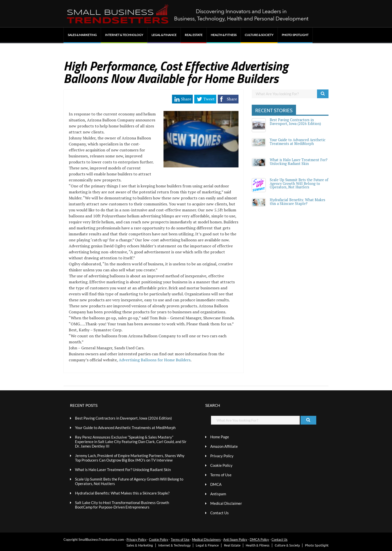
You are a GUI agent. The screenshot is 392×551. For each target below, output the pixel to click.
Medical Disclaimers (206, 540)
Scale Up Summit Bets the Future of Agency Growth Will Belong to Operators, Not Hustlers (299, 183)
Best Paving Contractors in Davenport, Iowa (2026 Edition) (295, 122)
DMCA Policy (259, 540)
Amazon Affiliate (224, 446)
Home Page (220, 437)
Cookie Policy (221, 465)
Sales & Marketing (82, 35)
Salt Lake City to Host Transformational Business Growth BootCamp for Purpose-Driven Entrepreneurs (122, 505)
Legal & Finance (164, 35)
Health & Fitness (224, 35)
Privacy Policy (222, 456)
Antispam (218, 494)
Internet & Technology (124, 35)
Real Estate (194, 35)
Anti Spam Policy (235, 540)
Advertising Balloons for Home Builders (155, 360)
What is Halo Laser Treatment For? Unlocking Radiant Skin (299, 162)
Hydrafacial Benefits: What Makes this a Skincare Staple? (297, 202)
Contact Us (219, 513)
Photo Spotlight (295, 35)
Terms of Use (221, 475)
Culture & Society (259, 35)
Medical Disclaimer (226, 503)
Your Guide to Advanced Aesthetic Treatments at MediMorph (298, 142)
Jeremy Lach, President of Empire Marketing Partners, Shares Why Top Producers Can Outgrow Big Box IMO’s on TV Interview (130, 458)
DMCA (216, 484)
